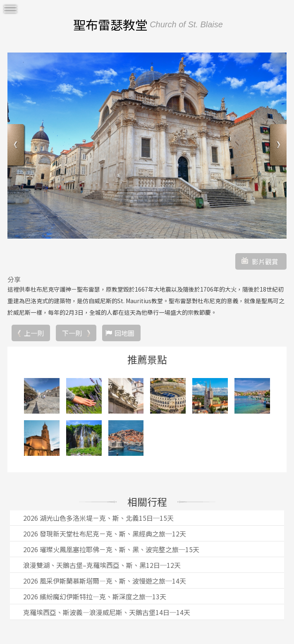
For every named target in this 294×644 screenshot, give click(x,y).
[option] (147, 146)
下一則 (72, 333)
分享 (14, 279)
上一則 (34, 333)
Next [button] (277, 146)
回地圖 (124, 333)
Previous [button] (17, 146)
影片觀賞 (265, 261)
